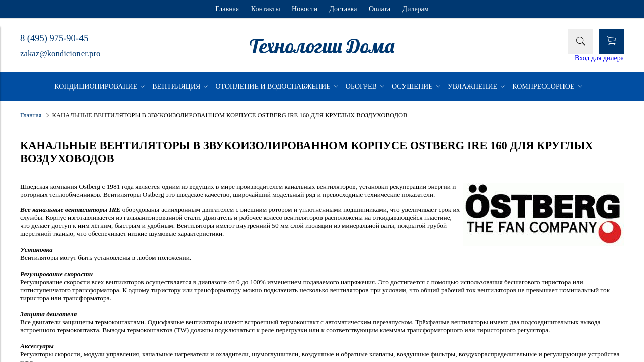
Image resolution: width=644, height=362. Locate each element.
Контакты (266, 9)
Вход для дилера (599, 58)
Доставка (343, 9)
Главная (227, 9)
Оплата (380, 9)
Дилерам (415, 9)
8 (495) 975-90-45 (54, 38)
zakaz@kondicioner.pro (60, 54)
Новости (305, 9)
